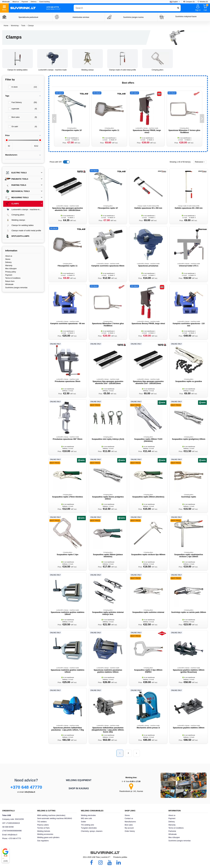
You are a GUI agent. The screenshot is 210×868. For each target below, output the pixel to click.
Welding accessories (45, 834)
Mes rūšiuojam (11, 269)
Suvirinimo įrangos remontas (16, 288)
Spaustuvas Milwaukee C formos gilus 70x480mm (184, 131)
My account (129, 828)
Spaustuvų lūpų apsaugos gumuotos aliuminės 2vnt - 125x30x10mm (108, 382)
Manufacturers (130, 822)
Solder (83, 822)
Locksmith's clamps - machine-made (52, 70)
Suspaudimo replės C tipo (68, 555)
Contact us (129, 818)
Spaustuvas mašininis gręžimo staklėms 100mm (68, 613)
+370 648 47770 (26, 787)
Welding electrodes (88, 815)
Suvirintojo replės (189, 497)
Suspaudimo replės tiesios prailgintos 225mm (108, 498)
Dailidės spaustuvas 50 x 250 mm (148, 208)
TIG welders (42, 822)
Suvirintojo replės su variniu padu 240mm (189, 612)
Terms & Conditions (13, 278)
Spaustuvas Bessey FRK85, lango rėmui (147, 131)
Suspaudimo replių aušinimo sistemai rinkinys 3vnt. (108, 613)
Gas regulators (43, 841)
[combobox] (127, 8)
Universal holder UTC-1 (189, 266)
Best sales (129, 825)
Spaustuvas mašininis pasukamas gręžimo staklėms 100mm (108, 671)
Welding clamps (87, 70)
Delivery (34, 2)
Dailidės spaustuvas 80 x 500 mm (189, 208)
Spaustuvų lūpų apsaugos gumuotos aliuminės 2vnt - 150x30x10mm (148, 382)
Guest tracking (44, 2)
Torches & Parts (43, 828)
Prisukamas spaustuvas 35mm (68, 381)
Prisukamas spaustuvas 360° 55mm (68, 439)
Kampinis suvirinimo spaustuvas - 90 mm (68, 324)
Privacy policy (11, 272)
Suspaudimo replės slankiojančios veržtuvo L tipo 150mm (189, 556)
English (175, 2)
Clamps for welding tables (17, 70)
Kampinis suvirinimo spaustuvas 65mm (108, 266)
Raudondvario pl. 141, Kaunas (131, 791)
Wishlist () (203, 2)
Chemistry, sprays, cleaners (92, 831)
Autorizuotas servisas (81, 17)
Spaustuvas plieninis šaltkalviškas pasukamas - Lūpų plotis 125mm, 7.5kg (68, 729)
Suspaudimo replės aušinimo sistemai (148, 612)
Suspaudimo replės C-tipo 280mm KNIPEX (148, 671)
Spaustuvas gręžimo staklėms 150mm (189, 728)
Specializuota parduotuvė (28, 17)
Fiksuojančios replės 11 (109, 130)
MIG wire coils (86, 818)
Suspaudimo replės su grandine (189, 381)
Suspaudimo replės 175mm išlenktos (68, 497)
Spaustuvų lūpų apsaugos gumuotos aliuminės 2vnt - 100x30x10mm (68, 209)
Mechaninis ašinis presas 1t (148, 728)
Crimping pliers (157, 70)
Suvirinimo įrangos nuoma (133, 17)
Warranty (9, 266)
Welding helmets (44, 831)
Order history (130, 831)
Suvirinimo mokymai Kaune (186, 17)
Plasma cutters (43, 825)
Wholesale (6, 2)
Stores (8, 259)
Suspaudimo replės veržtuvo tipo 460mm (148, 555)
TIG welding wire (87, 825)
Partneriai (172, 831)
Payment (25, 2)
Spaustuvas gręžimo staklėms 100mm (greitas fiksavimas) (189, 671)
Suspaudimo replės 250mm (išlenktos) (148, 497)
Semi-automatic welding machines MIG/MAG (55, 818)
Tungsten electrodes (89, 828)
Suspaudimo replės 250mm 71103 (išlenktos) (148, 440)
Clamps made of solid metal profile (123, 70)
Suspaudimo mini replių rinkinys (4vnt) (108, 439)
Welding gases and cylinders (48, 837)
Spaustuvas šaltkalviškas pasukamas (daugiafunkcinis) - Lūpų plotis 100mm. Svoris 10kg (108, 730)
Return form (10, 281)
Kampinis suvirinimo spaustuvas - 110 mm (189, 325)
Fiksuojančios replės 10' (72, 130)
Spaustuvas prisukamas (148, 266)
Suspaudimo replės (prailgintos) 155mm (189, 439)
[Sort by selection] (200, 162)
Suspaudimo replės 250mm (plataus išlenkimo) (108, 556)
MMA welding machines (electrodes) (51, 815)
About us (16, 2)
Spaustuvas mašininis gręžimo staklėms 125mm (68, 671)
